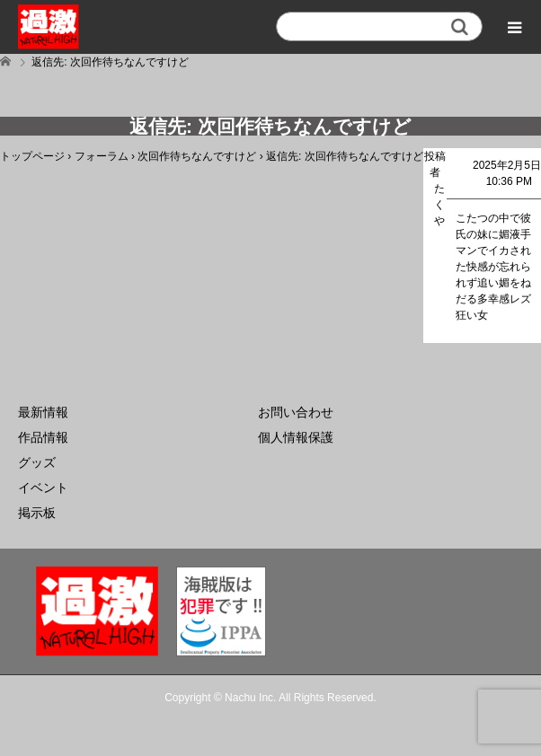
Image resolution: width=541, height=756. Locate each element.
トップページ (32, 156)
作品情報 (43, 437)
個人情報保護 (296, 437)
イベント (43, 488)
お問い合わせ (296, 412)
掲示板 (37, 513)
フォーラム (102, 156)
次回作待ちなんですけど (197, 156)
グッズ (37, 462)
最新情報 (43, 412)
